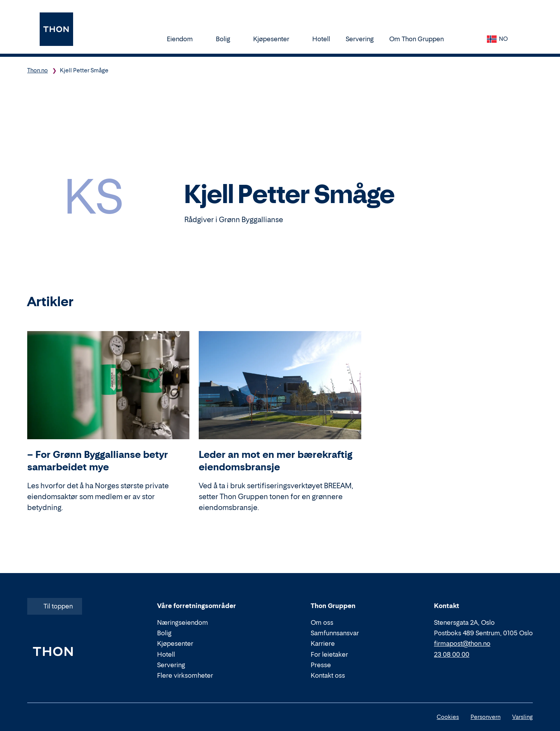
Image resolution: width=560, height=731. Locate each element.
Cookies (448, 717)
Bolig (227, 39)
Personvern (486, 717)
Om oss (322, 622)
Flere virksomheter (185, 675)
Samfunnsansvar (335, 633)
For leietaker (329, 654)
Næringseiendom (183, 622)
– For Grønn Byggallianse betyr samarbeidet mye (98, 461)
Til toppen (54, 606)
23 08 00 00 (452, 654)
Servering (360, 39)
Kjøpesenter (275, 39)
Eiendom (184, 39)
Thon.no (38, 70)
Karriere (323, 644)
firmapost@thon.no (462, 644)
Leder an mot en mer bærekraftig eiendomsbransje (276, 461)
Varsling (522, 717)
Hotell (321, 39)
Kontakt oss (328, 675)
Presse (321, 665)
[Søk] (467, 39)
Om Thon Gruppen (420, 39)
